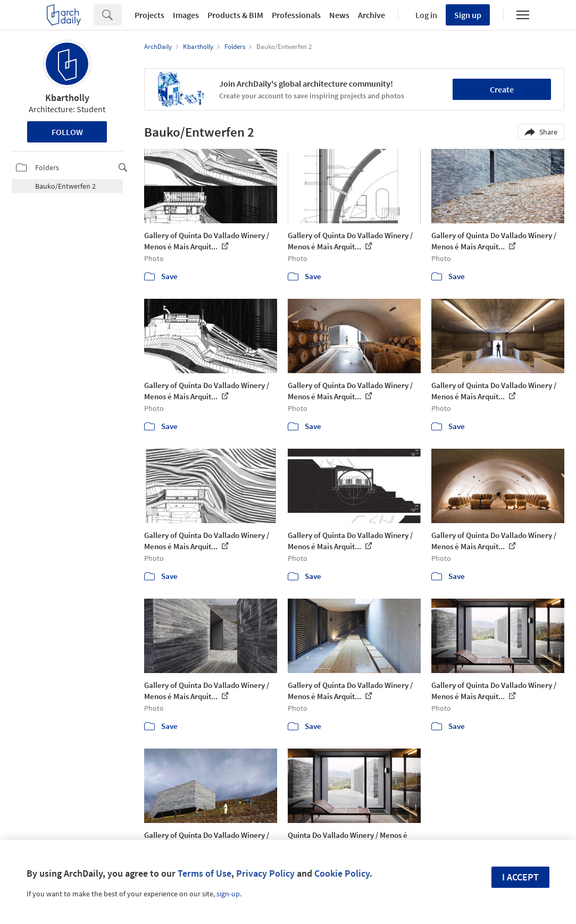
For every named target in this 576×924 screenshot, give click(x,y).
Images (186, 15)
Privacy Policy (265, 873)
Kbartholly (67, 98)
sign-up (228, 894)
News (339, 15)
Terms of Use (204, 873)
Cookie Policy (342, 873)
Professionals (296, 15)
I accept (520, 877)
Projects (149, 15)
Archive (372, 15)
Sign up (468, 15)
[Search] (122, 15)
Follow (67, 132)
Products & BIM (235, 15)
